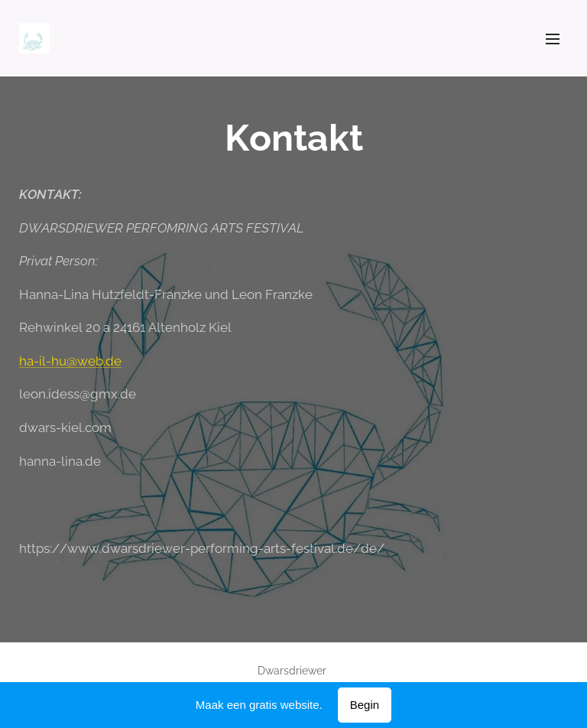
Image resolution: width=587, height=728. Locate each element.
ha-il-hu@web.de (70, 361)
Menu (553, 39)
